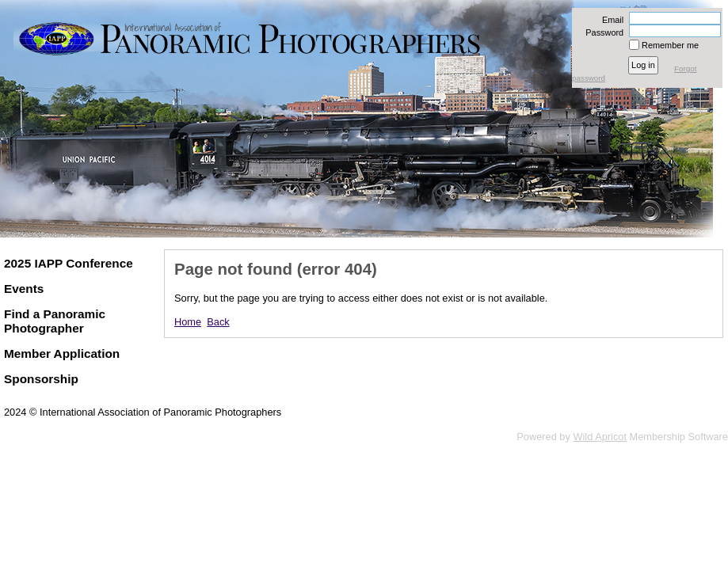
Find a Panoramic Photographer (55, 321)
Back (218, 322)
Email (610, 20)
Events (24, 289)
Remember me (670, 45)
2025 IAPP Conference (69, 263)
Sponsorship (41, 379)
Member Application (62, 353)
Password (602, 32)
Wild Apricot (600, 437)
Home (188, 322)
